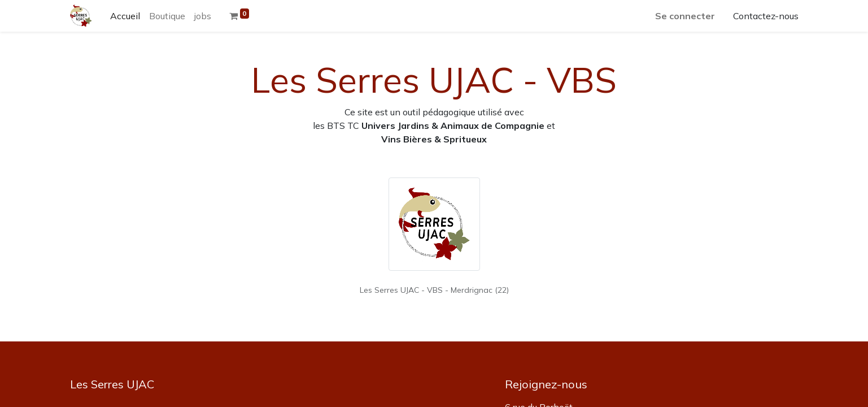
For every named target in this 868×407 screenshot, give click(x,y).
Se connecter (685, 16)
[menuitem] (125, 16)
